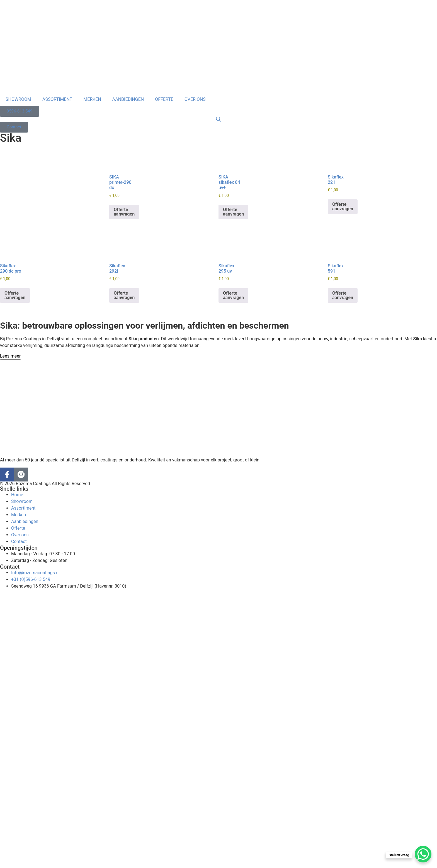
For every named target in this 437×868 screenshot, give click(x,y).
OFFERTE (164, 99)
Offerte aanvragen (124, 212)
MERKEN (92, 99)
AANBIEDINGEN (128, 99)
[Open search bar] (219, 119)
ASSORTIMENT (57, 99)
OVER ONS (195, 99)
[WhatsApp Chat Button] (423, 854)
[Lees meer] (10, 356)
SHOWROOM (18, 99)
